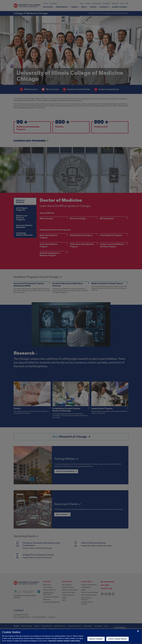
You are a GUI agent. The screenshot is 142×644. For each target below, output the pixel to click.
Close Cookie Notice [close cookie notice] (117, 639)
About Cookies (96, 639)
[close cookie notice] (138, 631)
